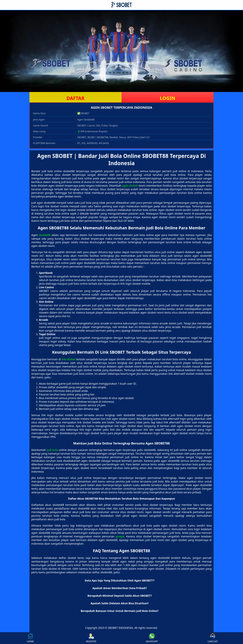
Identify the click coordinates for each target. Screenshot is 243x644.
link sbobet (68, 359)
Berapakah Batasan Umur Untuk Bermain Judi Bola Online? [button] (120, 611)
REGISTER (91, 638)
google (120, 536)
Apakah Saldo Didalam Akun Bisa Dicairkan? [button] (120, 603)
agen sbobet (130, 186)
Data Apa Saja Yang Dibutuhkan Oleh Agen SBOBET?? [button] (120, 580)
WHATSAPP (152, 638)
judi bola (52, 450)
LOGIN (168, 98)
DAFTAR (75, 98)
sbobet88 (45, 235)
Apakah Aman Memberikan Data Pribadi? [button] (120, 588)
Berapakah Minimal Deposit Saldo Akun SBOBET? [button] (120, 596)
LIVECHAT (213, 638)
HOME (30, 638)
